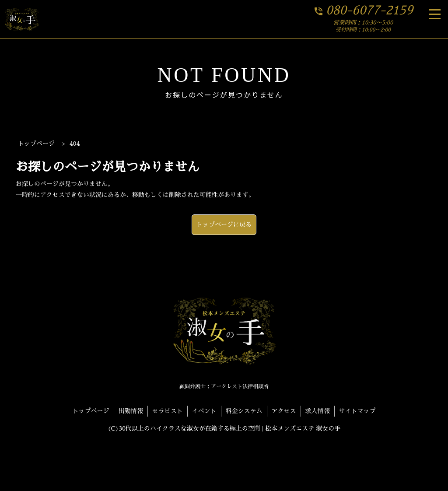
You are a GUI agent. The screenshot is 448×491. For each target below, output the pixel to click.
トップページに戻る (224, 224)
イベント (204, 411)
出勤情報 (131, 411)
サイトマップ (357, 411)
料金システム (244, 411)
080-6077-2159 (363, 11)
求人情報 (318, 411)
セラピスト (168, 411)
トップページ (91, 411)
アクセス (284, 411)
